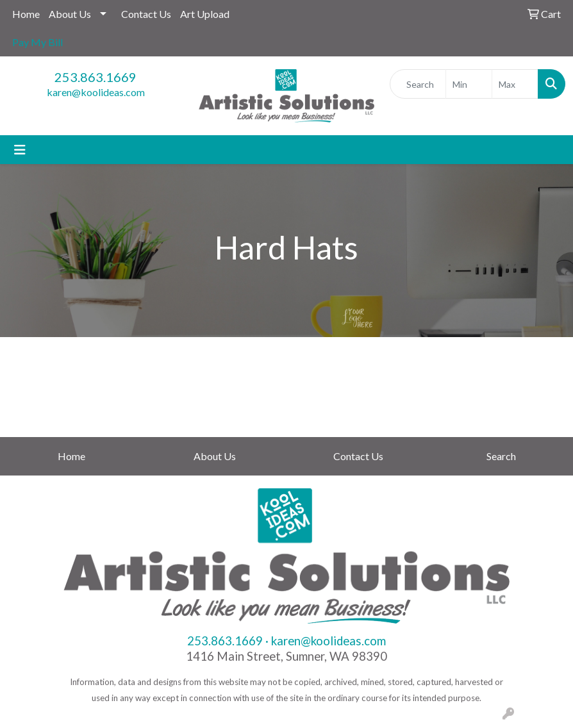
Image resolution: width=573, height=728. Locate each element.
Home (26, 14)
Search (501, 456)
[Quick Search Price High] (515, 84)
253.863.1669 (95, 77)
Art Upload (205, 14)
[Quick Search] (418, 84)
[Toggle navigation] (20, 150)
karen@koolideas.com (96, 92)
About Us (70, 14)
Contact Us (146, 14)
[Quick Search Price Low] (469, 84)
